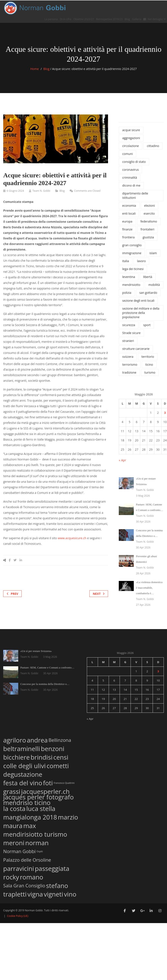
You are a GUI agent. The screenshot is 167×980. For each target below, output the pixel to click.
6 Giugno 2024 (15, 191)
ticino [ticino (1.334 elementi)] (149, 365)
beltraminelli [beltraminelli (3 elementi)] (22, 748)
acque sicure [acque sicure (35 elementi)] (131, 130)
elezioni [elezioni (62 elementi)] (149, 206)
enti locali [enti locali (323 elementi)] (129, 213)
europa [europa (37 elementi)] (127, 221)
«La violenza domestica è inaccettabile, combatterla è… (149, 588)
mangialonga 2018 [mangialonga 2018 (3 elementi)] (30, 816)
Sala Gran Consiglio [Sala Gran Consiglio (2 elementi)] (24, 885)
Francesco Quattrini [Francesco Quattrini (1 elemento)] (64, 783)
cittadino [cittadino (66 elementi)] (153, 146)
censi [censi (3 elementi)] (61, 757)
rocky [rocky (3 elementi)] (11, 876)
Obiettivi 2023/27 (84, 19)
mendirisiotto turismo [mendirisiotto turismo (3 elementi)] (35, 834)
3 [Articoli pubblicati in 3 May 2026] (165, 413)
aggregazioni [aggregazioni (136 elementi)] (131, 138)
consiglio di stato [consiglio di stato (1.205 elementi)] (134, 162)
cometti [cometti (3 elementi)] (58, 765)
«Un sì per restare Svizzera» (36, 651)
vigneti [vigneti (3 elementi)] (53, 893)
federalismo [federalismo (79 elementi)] (149, 221)
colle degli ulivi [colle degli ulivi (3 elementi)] (24, 765)
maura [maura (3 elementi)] (13, 825)
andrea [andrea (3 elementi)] (37, 739)
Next (99, 594)
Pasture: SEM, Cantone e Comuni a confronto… (47, 667)
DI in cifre (65, 19)
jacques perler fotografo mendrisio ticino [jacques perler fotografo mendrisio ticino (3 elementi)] (38, 800)
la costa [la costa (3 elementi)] (14, 808)
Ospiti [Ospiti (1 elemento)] (40, 851)
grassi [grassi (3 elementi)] (12, 791)
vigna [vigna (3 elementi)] (35, 893)
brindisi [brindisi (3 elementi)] (42, 757)
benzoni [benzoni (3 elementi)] (53, 748)
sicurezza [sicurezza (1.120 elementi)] (129, 325)
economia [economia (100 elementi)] (129, 206)
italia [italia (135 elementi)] (126, 261)
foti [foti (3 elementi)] (48, 782)
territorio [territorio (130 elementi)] (148, 357)
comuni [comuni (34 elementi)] (127, 154)
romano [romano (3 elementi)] (32, 876)
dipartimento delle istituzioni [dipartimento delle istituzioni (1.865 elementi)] (135, 195)
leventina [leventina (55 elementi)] (129, 277)
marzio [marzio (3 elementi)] (68, 816)
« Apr (122, 460)
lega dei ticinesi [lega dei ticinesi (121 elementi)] (133, 269)
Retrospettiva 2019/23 (109, 19)
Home (35, 69)
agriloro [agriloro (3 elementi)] (15, 739)
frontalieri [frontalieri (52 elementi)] (147, 229)
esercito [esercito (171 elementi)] (149, 213)
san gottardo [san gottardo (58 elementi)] (148, 293)
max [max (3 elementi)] (30, 825)
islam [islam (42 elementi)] (153, 253)
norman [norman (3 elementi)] (37, 842)
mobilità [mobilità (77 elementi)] (154, 285)
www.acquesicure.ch (72, 538)
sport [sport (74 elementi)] (147, 325)
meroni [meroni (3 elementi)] (14, 842)
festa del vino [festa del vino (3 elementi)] (23, 782)
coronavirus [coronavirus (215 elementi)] (130, 170)
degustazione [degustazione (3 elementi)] (23, 774)
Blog (127, 19)
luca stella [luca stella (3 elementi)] (41, 808)
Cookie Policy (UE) (18, 916)
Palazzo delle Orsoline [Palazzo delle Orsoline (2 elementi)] (27, 860)
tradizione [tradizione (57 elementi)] (129, 372)
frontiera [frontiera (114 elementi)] (128, 237)
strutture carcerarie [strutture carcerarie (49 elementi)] (136, 349)
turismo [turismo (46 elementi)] (150, 372)
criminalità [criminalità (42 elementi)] (130, 177)
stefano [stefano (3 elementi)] (57, 885)
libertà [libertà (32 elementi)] (148, 277)
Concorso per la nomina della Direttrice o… (45, 684)
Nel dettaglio (155, 19)
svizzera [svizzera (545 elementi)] (128, 357)
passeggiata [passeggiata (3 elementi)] (52, 868)
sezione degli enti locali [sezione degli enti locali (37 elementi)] (138, 301)
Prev (12, 594)
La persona (51, 19)
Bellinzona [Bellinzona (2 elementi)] (60, 740)
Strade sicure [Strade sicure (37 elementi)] (131, 333)
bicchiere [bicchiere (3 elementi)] (17, 757)
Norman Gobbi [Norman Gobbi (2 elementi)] (19, 851)
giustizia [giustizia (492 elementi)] (148, 237)
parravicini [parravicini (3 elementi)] (19, 868)
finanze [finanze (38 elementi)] (127, 229)
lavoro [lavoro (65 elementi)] (141, 261)
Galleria (137, 19)
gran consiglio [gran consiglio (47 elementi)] (132, 245)
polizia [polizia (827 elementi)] (127, 293)
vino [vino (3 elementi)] (70, 893)
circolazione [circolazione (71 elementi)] (130, 146)
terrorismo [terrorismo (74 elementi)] (130, 365)
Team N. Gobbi (41, 191)
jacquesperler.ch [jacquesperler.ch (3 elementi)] (45, 791)
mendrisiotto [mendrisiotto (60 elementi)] (131, 285)
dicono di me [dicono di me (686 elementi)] (131, 185)
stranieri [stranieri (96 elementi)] (128, 341)
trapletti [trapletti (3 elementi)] (15, 893)
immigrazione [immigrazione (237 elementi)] (132, 253)
